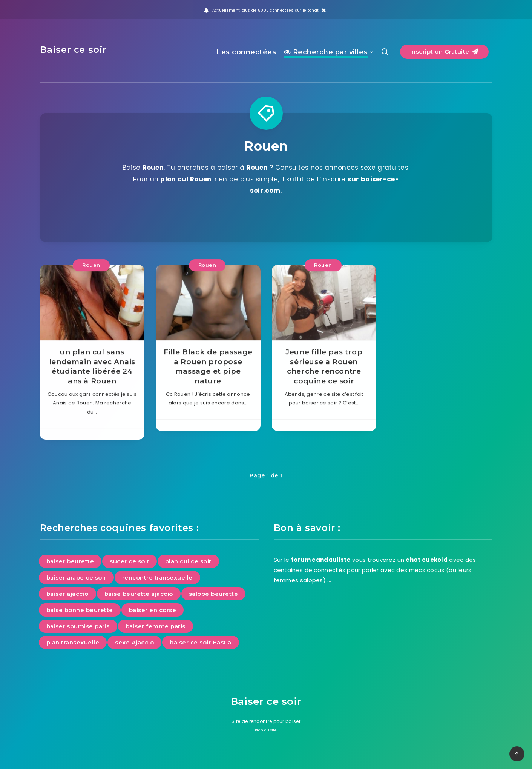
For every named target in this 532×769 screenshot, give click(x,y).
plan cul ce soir (188, 561)
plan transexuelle (73, 642)
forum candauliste (321, 560)
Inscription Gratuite (444, 52)
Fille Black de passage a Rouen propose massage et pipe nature (208, 377)
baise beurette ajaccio (139, 594)
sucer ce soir (130, 561)
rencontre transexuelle (157, 578)
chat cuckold (427, 560)
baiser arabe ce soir (76, 578)
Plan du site (266, 730)
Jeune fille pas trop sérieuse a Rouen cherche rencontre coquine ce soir (324, 377)
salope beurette (214, 594)
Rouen (91, 275)
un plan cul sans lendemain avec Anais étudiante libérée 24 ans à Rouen (92, 377)
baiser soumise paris (78, 626)
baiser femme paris (156, 626)
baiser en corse (153, 610)
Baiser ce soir (73, 50)
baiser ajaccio (67, 594)
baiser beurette (70, 561)
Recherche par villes (326, 52)
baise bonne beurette (80, 610)
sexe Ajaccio (134, 642)
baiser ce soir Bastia (201, 642)
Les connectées (246, 52)
